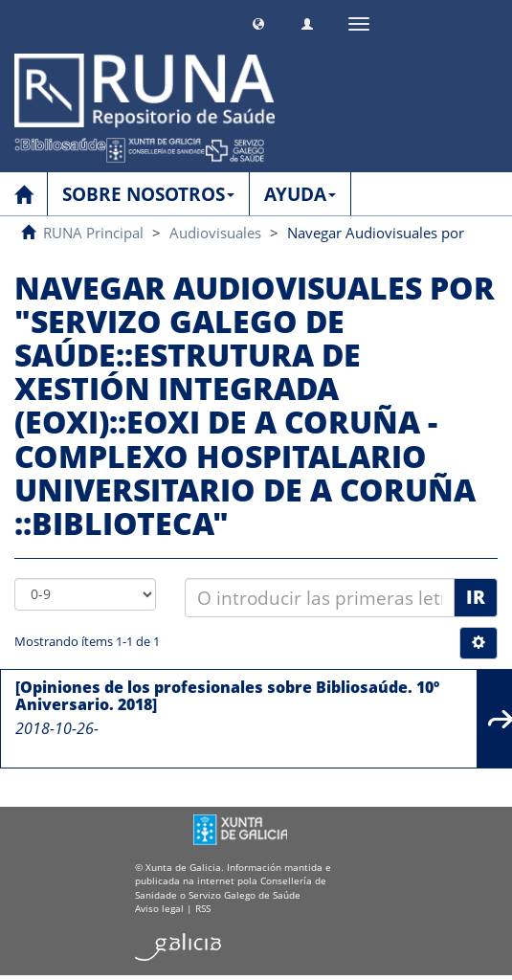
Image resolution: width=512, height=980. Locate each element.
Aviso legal (159, 908)
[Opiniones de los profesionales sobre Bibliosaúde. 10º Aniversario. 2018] (227, 696)
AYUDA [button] (300, 194)
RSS (203, 908)
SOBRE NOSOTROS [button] (148, 194)
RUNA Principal (93, 233)
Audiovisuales (215, 233)
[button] (258, 22)
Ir (476, 597)
